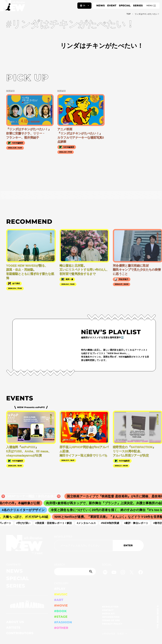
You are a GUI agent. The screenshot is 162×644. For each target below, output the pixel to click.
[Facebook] (141, 573)
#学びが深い (26, 523)
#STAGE (61, 617)
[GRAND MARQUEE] (27, 604)
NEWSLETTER (63, 537)
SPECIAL (125, 6)
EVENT (112, 6)
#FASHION (63, 622)
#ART (59, 600)
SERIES (138, 6)
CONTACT (108, 610)
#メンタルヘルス (88, 523)
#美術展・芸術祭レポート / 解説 (56, 523)
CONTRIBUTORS (20, 633)
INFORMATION (111, 617)
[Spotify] (105, 573)
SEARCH (60, 565)
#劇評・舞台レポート (138, 523)
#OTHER (61, 628)
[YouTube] (114, 573)
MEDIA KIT (108, 614)
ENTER (128, 545)
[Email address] (83, 545)
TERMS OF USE (111, 620)
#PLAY (60, 589)
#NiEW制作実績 (112, 523)
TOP (129, 14)
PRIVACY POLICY (112, 624)
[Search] (75, 572)
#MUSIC (61, 594)
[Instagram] (123, 573)
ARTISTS (13, 628)
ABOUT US (15, 622)
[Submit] (91, 572)
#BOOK (60, 611)
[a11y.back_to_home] (13, 7)
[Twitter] (132, 573)
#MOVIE (61, 605)
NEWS (101, 6)
